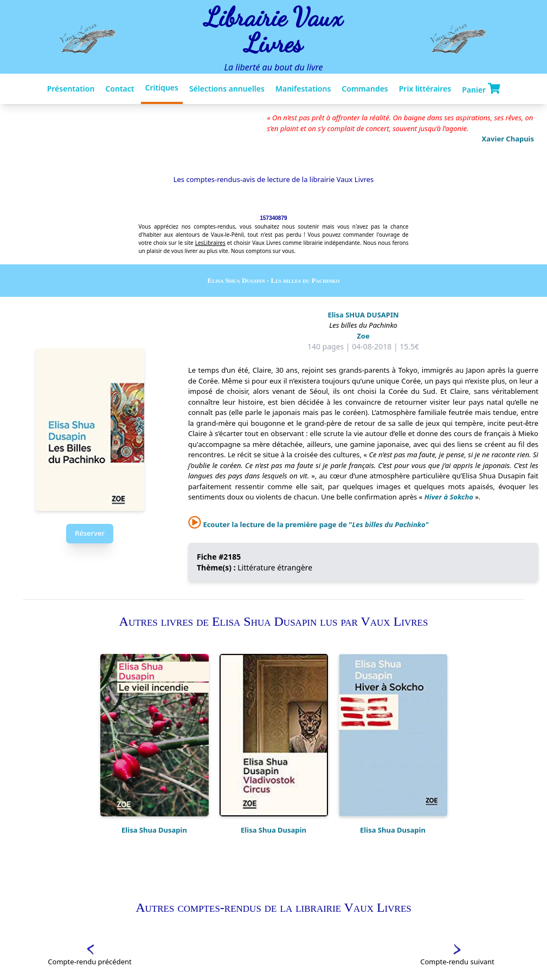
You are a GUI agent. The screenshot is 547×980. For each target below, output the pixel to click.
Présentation (71, 89)
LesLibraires (210, 243)
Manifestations (303, 89)
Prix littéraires (425, 89)
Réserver (90, 533)
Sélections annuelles (227, 89)
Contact (120, 89)
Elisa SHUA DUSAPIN (363, 315)
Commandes (365, 89)
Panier (481, 89)
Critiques (162, 87)
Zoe (363, 336)
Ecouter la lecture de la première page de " (308, 524)
